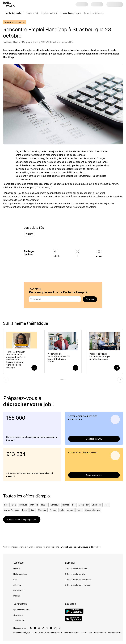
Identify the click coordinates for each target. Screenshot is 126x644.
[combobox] (54, 299)
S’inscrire (90, 299)
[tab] (62, 380)
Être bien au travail (49, 13)
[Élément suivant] (120, 380)
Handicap (29, 234)
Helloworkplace (20, 574)
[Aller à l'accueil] (9, 4)
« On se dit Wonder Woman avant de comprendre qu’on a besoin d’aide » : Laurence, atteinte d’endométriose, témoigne (16, 360)
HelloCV (17, 569)
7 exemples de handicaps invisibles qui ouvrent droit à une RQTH (59, 358)
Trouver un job (32, 13)
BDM (15, 579)
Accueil (6, 547)
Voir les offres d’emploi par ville (22, 520)
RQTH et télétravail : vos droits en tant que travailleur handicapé (99, 356)
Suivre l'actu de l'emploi (94, 13)
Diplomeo (17, 596)
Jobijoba (17, 585)
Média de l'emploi (19, 547)
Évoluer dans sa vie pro (71, 13)
